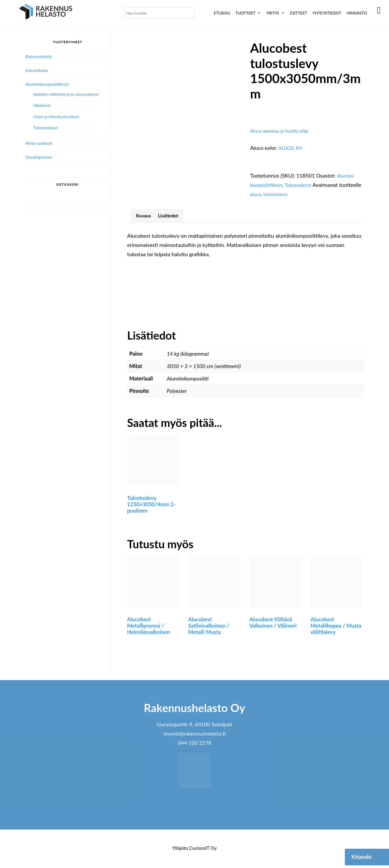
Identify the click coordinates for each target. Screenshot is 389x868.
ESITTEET (298, 13)
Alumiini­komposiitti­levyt (50, 84)
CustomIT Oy (203, 850)
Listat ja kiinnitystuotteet (56, 116)
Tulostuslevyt (305, 185)
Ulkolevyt (42, 105)
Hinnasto (357, 13)
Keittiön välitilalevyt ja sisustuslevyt (66, 94)
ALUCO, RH (292, 148)
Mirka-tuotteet (41, 143)
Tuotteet (248, 13)
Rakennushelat (41, 56)
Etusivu (222, 13)
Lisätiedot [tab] (174, 217)
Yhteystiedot (327, 13)
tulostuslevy (303, 194)
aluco (280, 194)
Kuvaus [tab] (145, 217)
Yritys (275, 13)
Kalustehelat (38, 70)
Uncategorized (40, 157)
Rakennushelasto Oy (46, 13)
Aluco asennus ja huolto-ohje (284, 131)
